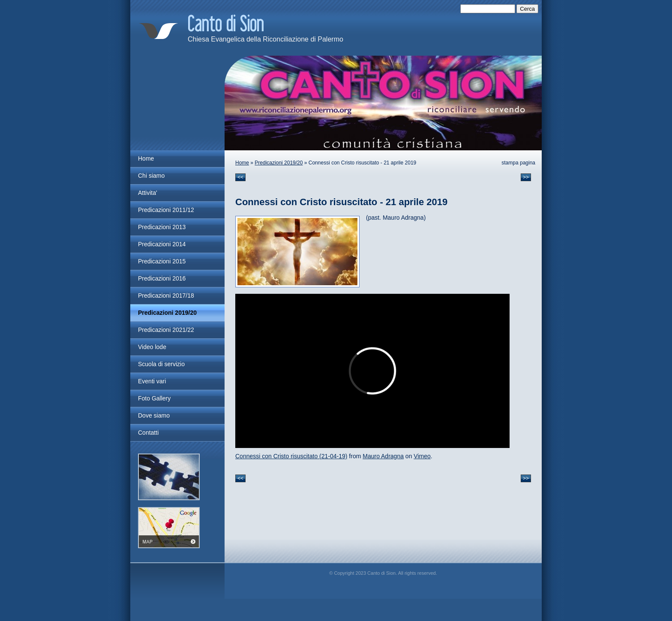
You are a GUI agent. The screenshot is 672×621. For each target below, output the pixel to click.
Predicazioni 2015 (162, 261)
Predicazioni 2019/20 (279, 163)
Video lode (152, 347)
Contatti (148, 433)
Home (242, 163)
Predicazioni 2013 (162, 227)
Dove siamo (154, 415)
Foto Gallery (154, 398)
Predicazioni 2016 (162, 278)
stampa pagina (518, 163)
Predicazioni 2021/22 (166, 330)
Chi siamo (151, 176)
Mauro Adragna (383, 456)
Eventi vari (152, 381)
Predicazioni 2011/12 (166, 210)
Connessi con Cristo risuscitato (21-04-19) (291, 456)
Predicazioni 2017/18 (166, 296)
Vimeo (422, 456)
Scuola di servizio (161, 364)
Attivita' (148, 193)
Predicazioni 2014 (162, 244)
